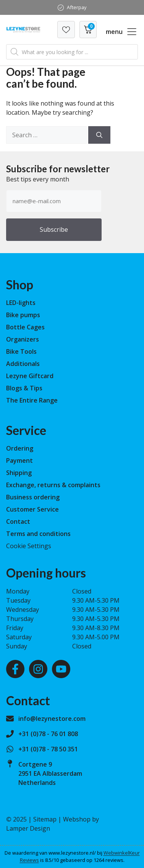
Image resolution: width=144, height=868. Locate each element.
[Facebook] (15, 669)
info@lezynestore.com (52, 719)
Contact (18, 521)
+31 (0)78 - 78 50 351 (48, 749)
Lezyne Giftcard (30, 376)
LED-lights (21, 303)
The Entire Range (32, 400)
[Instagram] (38, 669)
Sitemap (45, 819)
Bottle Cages (25, 327)
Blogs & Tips (24, 388)
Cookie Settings (29, 546)
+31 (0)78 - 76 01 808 (48, 734)
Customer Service (32, 509)
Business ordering (33, 497)
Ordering (20, 448)
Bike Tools (21, 351)
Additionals (23, 364)
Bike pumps (23, 315)
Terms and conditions (38, 534)
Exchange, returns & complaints (53, 485)
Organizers (23, 339)
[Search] (99, 135)
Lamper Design (28, 828)
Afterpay (77, 7)
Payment (19, 460)
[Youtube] (61, 669)
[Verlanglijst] (66, 30)
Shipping (19, 473)
